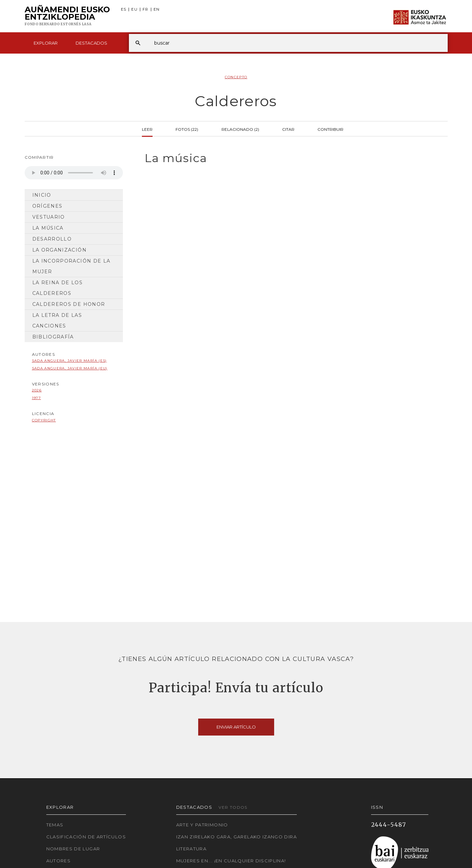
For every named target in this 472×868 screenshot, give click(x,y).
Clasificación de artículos (86, 837)
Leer (147, 129)
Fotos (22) (187, 129)
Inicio (42, 195)
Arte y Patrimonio (202, 825)
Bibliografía (53, 337)
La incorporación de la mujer (71, 266)
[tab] (290, 158)
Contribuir (330, 129)
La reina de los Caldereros (57, 288)
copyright (44, 420)
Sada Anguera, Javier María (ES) (69, 361)
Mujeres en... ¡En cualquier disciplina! (231, 861)
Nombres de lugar (73, 849)
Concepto (236, 77)
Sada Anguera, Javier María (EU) (70, 368)
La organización (59, 250)
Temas (55, 825)
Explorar (46, 43)
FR (146, 9)
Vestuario (49, 217)
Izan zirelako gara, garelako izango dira (236, 837)
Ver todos (233, 807)
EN (157, 9)
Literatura (192, 849)
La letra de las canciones (57, 321)
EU (134, 9)
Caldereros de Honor (69, 304)
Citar (288, 129)
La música (48, 228)
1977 (36, 398)
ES (124, 9)
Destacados (91, 43)
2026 (37, 390)
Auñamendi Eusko (67, 16)
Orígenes (47, 206)
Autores (59, 861)
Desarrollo (52, 239)
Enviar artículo (236, 727)
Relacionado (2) (240, 129)
